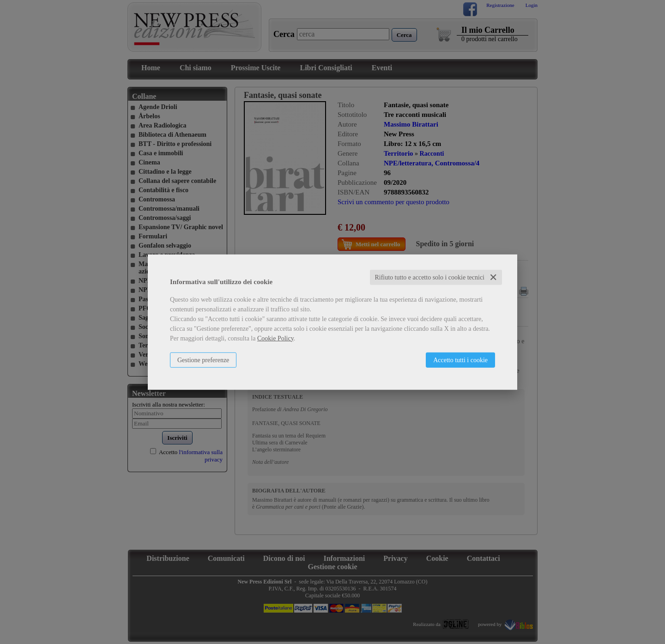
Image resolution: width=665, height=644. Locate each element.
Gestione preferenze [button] (203, 360)
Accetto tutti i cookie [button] (460, 360)
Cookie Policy (275, 338)
